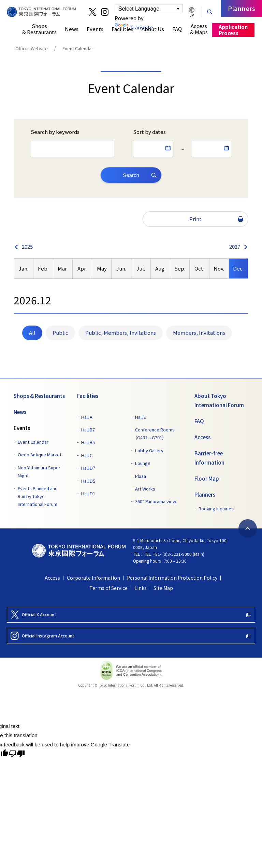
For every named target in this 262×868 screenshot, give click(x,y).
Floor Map (207, 479)
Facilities (88, 396)
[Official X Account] (131, 615)
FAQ (199, 421)
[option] (24, 268)
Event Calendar (78, 48)
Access (202, 437)
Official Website (32, 48)
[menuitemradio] (32, 333)
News (20, 412)
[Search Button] (210, 11)
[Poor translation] (17, 754)
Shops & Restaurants (39, 396)
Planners (205, 495)
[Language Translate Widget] (149, 9)
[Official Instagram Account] (131, 636)
